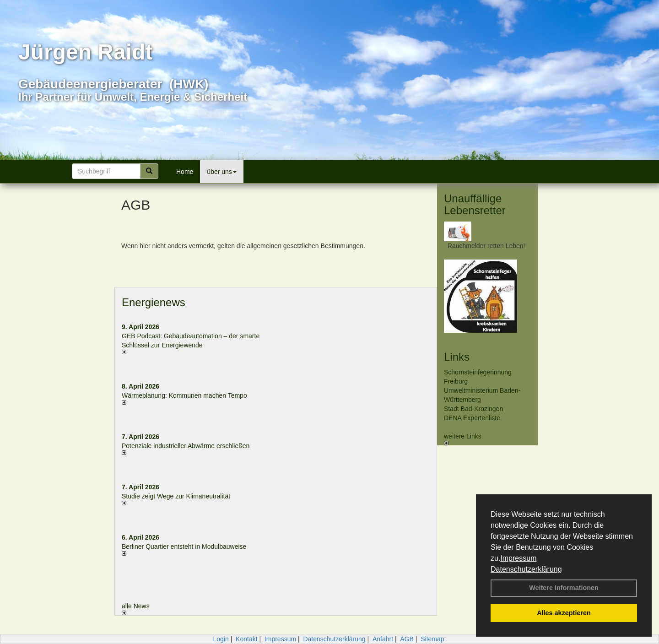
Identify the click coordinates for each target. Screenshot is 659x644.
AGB (407, 639)
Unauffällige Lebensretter (475, 204)
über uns (221, 172)
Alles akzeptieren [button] (564, 613)
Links (457, 357)
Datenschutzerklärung (526, 569)
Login (221, 639)
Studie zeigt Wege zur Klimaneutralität (176, 496)
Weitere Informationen (564, 588)
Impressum (518, 558)
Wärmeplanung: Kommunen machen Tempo (184, 395)
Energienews (154, 302)
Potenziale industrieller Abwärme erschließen (186, 446)
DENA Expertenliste (472, 418)
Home (185, 172)
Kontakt (246, 639)
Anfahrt (383, 639)
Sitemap (432, 639)
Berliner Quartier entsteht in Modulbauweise (184, 547)
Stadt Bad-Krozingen (473, 409)
